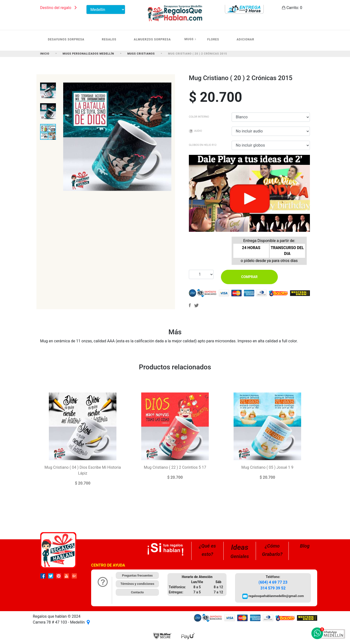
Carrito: (292, 8)
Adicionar (245, 39)
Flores (213, 39)
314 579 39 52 (273, 588)
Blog (305, 546)
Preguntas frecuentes (137, 575)
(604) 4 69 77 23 (273, 582)
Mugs (189, 39)
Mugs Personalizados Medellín (88, 54)
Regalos (109, 39)
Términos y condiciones (137, 584)
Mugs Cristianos (141, 54)
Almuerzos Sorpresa (152, 39)
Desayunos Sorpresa (66, 39)
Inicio (45, 54)
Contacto (137, 592)
